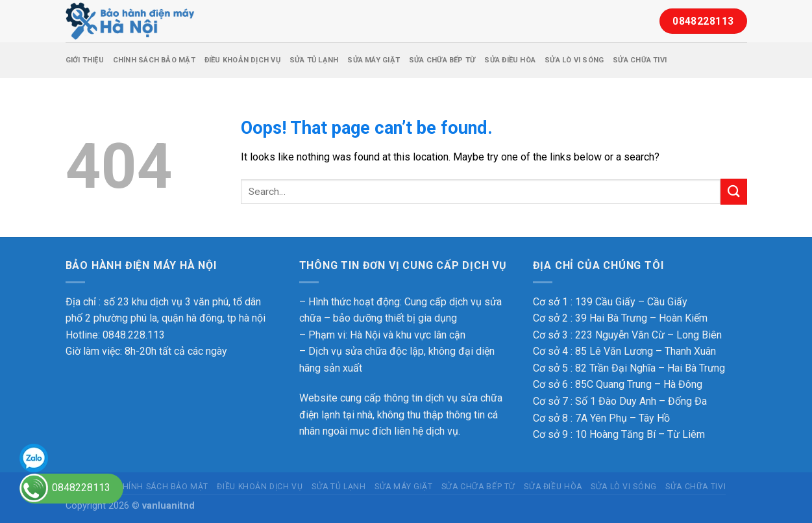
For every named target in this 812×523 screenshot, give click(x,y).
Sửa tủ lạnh (314, 60)
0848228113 (81, 488)
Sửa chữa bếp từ (442, 60)
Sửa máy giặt (374, 60)
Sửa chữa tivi (640, 60)
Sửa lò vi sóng (574, 60)
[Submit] (733, 191)
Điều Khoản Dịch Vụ (242, 60)
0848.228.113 (134, 335)
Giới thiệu (85, 60)
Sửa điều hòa (510, 60)
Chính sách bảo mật (154, 60)
